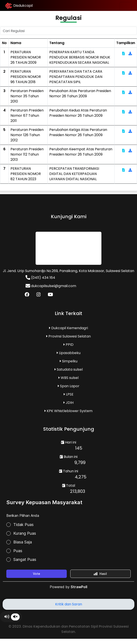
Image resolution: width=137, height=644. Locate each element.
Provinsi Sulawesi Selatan (68, 336)
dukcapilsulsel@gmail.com (51, 286)
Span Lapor (69, 386)
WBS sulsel (68, 378)
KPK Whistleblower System (68, 411)
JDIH (68, 403)
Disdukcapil (19, 6)
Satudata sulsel (69, 369)
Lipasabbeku (69, 353)
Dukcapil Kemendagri (68, 328)
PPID (68, 345)
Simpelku (69, 361)
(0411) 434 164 (40, 278)
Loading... (68, 547)
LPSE (69, 394)
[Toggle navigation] (125, 6)
